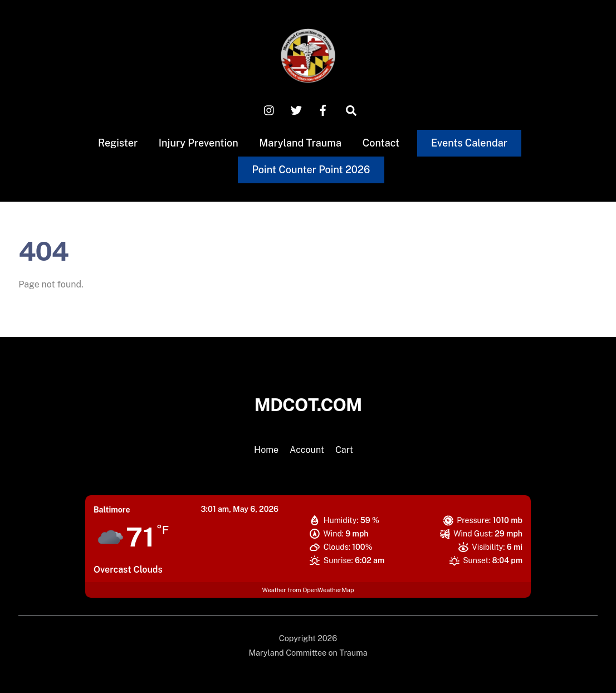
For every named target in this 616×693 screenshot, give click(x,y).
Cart (344, 450)
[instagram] (270, 109)
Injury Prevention (199, 143)
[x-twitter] (296, 109)
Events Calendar (469, 143)
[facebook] (323, 109)
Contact (381, 143)
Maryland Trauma (300, 143)
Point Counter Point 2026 (311, 170)
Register (118, 143)
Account (307, 450)
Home (266, 450)
